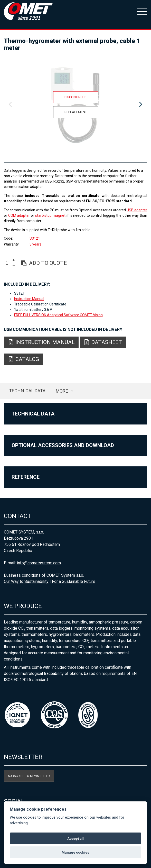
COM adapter (19, 215)
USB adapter (137, 210)
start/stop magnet (50, 215)
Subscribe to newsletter (29, 776)
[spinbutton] (9, 263)
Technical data (27, 391)
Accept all (75, 838)
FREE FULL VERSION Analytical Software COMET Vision (58, 315)
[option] (76, 105)
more (62, 391)
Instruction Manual (29, 299)
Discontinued (75, 97)
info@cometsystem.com (39, 563)
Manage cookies (75, 852)
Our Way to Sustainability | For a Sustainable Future (50, 581)
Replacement (76, 112)
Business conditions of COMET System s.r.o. (44, 575)
